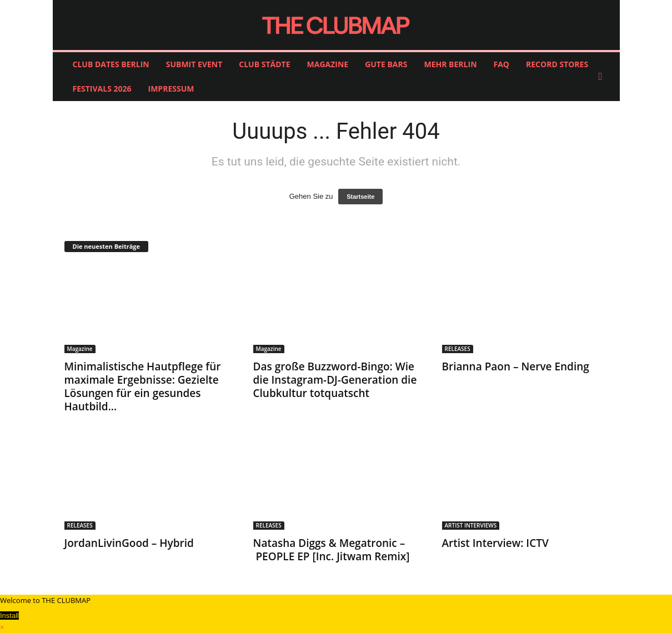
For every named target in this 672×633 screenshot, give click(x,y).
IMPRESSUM (171, 89)
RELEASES (458, 349)
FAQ (502, 64)
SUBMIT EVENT (194, 64)
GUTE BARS (386, 64)
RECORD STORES (557, 64)
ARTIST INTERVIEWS (471, 525)
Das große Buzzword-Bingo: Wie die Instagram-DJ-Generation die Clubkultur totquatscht (335, 380)
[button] (603, 77)
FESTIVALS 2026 (102, 89)
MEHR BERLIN (450, 64)
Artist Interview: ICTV (495, 543)
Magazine (80, 349)
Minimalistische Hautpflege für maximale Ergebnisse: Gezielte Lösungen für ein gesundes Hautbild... (143, 386)
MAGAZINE (328, 64)
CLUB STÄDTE (264, 64)
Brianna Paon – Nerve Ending (516, 366)
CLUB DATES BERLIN (111, 64)
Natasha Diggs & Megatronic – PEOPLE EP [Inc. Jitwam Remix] (332, 550)
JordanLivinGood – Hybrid (129, 543)
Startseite (360, 197)
